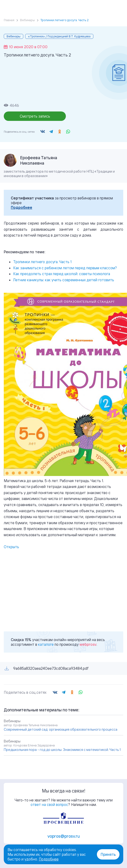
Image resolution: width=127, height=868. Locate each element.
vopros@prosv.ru (64, 836)
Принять (108, 854)
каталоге (46, 644)
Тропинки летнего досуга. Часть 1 (42, 262)
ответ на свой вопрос (49, 805)
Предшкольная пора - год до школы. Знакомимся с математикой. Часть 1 (62, 750)
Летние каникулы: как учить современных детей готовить (64, 280)
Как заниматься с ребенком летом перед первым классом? (65, 268)
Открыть (11, 547)
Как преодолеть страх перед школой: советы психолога (62, 274)
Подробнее (22, 207)
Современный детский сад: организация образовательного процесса (61, 729)
